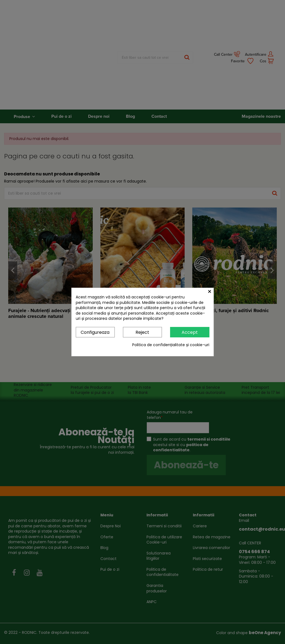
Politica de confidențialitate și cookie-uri (171, 345)
